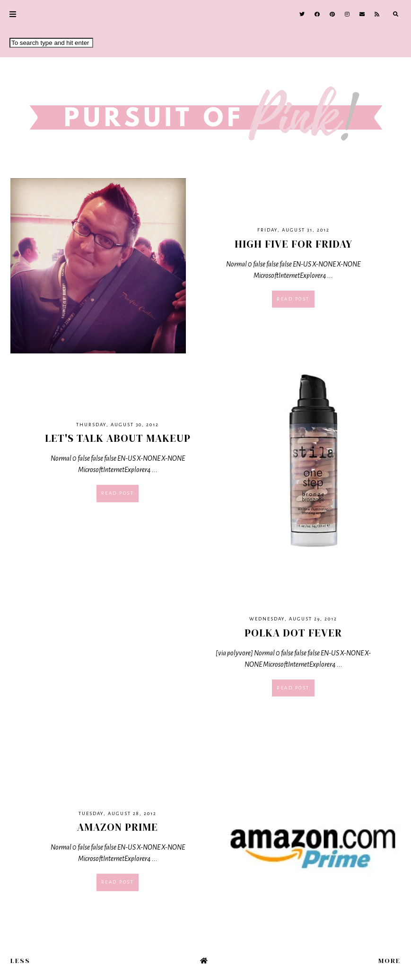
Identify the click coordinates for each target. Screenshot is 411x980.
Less (20, 961)
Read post (293, 299)
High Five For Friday (293, 244)
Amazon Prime (118, 827)
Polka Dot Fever (293, 633)
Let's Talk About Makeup (118, 438)
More (389, 961)
